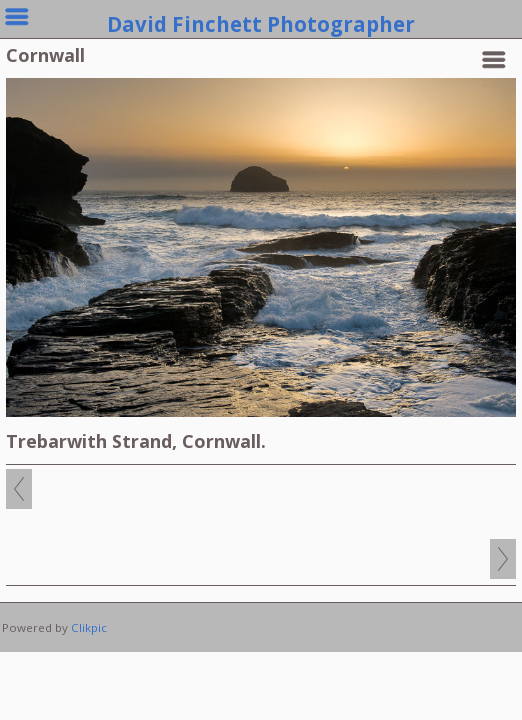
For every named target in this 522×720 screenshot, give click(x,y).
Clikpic (89, 627)
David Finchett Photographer (261, 24)
